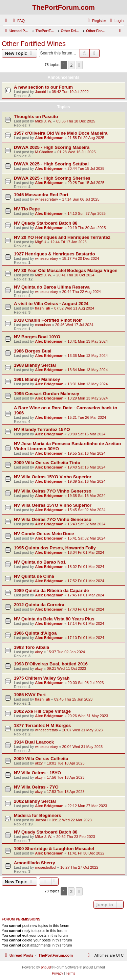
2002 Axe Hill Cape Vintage (42, 711)
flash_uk (43, 308)
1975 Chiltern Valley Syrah (42, 678)
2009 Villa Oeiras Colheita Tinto (47, 463)
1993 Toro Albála (31, 647)
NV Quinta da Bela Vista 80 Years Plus (54, 619)
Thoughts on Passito (36, 117)
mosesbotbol (45, 867)
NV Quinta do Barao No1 (40, 562)
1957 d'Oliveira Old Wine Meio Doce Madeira (61, 133)
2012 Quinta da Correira (39, 605)
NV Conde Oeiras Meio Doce (44, 534)
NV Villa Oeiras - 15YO (37, 773)
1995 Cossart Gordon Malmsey (47, 394)
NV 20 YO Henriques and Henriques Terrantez (62, 237)
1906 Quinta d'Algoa (35, 633)
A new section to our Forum (43, 87)
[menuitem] (18, 21)
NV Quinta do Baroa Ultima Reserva (52, 287)
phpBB (46, 967)
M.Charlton (44, 152)
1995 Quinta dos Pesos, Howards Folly (55, 548)
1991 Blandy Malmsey (37, 379)
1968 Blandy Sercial (35, 365)
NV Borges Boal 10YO (37, 337)
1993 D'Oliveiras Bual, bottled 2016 (51, 664)
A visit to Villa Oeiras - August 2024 (51, 304)
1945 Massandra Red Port (41, 195)
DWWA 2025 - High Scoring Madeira (52, 147)
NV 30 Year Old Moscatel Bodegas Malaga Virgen (66, 270)
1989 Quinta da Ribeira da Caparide (51, 590)
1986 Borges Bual (33, 351)
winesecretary (46, 199)
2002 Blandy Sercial (35, 801)
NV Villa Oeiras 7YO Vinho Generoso (53, 491)
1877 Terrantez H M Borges (42, 725)
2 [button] (71, 65)
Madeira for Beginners (37, 815)
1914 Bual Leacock (34, 742)
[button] (79, 65)
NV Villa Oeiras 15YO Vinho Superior (53, 477)
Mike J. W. (44, 121)
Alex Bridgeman (49, 138)
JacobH (41, 92)
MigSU (40, 242)
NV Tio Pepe (27, 209)
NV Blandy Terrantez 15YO (42, 429)
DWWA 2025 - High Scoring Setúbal (51, 164)
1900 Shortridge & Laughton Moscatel (54, 849)
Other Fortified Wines (34, 44)
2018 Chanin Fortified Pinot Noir (48, 320)
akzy (39, 652)
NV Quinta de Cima (34, 576)
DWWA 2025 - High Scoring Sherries (52, 178)
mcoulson (43, 325)
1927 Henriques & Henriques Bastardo (55, 254)
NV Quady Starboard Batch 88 (46, 223)
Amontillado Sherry (35, 863)
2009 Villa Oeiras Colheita (41, 759)
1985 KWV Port (30, 695)
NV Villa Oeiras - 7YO (36, 787)
